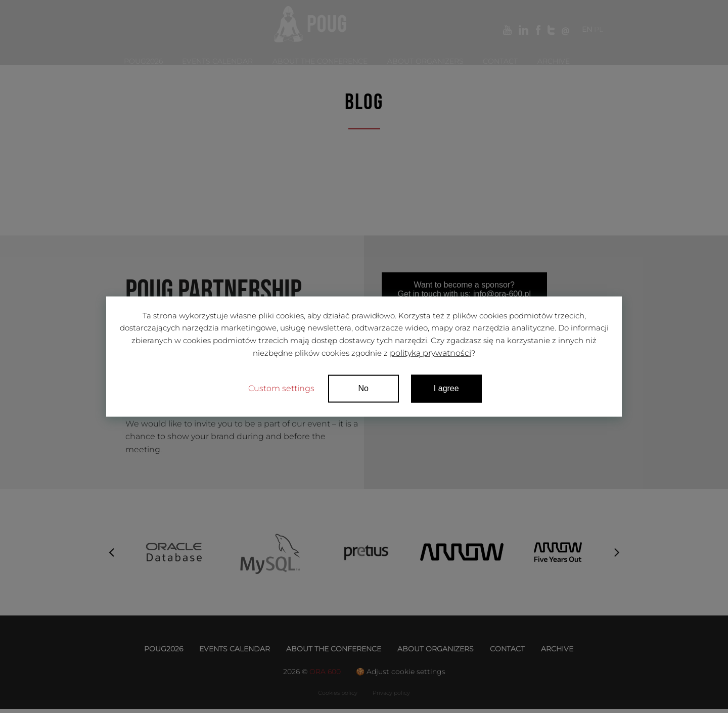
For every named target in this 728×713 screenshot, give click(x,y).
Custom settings (281, 389)
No (364, 389)
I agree (447, 389)
